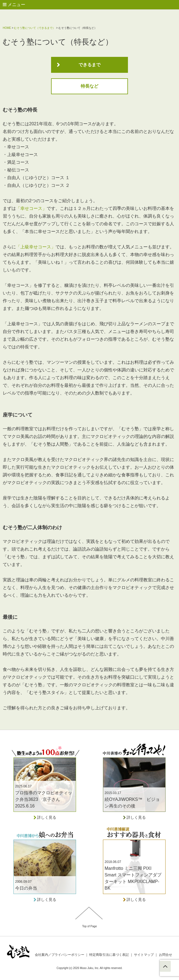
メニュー (14, 5)
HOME (7, 28)
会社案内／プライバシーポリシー (60, 955)
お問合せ (163, 955)
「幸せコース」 (31, 208)
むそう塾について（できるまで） (35, 28)
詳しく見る (45, 817)
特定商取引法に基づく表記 (109, 955)
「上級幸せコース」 (36, 247)
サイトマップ (144, 955)
